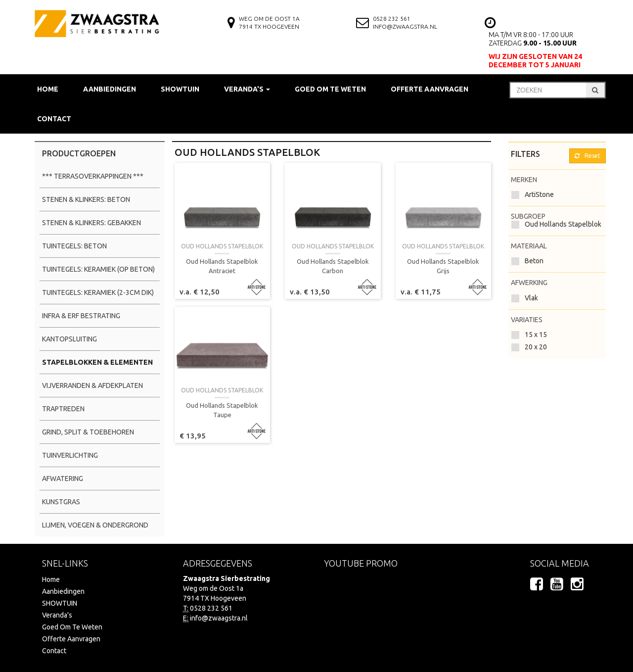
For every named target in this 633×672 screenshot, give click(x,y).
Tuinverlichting (70, 455)
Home (48, 89)
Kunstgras (61, 502)
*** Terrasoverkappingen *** (93, 176)
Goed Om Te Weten (330, 89)
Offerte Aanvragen (430, 89)
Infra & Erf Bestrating (81, 316)
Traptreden (63, 409)
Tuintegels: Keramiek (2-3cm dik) (98, 292)
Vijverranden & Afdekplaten (92, 385)
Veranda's (57, 615)
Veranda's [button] (247, 89)
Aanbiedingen (110, 89)
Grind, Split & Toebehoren (88, 432)
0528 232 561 (392, 19)
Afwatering (63, 479)
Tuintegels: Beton (74, 246)
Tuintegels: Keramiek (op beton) (98, 269)
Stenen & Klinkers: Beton (86, 199)
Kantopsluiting (69, 339)
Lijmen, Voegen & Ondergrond (95, 525)
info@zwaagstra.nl (405, 26)
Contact (54, 119)
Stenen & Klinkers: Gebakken (91, 223)
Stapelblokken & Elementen (97, 362)
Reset (588, 156)
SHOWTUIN (180, 89)
